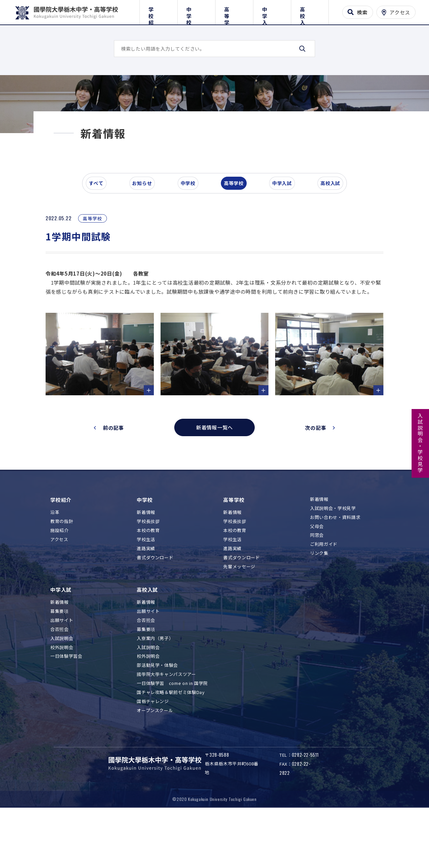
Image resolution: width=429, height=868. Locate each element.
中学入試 (272, 11)
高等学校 (234, 11)
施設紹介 (59, 587)
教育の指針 (62, 578)
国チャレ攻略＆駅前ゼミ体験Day (171, 748)
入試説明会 (62, 695)
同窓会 (317, 592)
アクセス (59, 596)
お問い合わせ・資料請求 (335, 573)
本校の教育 (148, 587)
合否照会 (59, 685)
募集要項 (59, 667)
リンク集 (319, 609)
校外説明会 (62, 704)
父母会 (317, 583)
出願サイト (62, 676)
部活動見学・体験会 (157, 722)
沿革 (55, 569)
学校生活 (146, 596)
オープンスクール (155, 767)
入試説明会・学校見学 (420, 443)
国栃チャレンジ (153, 758)
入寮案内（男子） (155, 695)
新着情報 (146, 569)
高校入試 (310, 11)
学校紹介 (158, 11)
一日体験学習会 (66, 713)
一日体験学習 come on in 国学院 (172, 739)
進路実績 (146, 605)
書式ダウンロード (155, 614)
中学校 (196, 11)
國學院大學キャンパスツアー (166, 730)
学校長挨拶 (148, 578)
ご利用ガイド (324, 601)
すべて (100, 233)
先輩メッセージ (239, 623)
